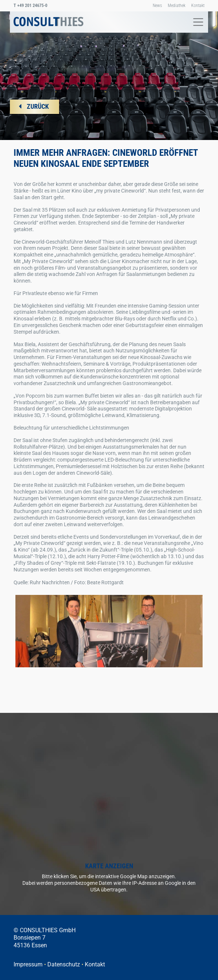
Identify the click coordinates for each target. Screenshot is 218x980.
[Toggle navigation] (196, 22)
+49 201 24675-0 (30, 6)
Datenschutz (64, 964)
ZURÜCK (38, 106)
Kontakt (198, 6)
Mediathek (177, 6)
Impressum (28, 964)
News (157, 6)
